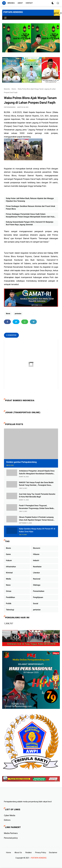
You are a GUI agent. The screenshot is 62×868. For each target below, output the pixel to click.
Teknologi (10, 610)
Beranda (11, 3)
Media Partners (11, 833)
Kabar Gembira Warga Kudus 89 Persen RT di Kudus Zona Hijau (37, 530)
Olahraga (37, 585)
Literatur (36, 573)
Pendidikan (10, 597)
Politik (9, 604)
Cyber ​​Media (10, 815)
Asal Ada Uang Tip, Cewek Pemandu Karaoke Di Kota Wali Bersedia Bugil (37, 495)
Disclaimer (53, 853)
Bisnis (14, 89)
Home (9, 853)
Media (8, 579)
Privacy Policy (41, 853)
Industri (36, 560)
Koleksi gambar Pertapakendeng (22, 462)
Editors (7, 820)
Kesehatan (37, 567)
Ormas (9, 591)
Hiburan (36, 554)
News (8, 585)
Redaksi (29, 853)
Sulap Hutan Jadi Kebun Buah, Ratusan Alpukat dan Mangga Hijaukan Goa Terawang (30, 200)
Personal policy (11, 838)
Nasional (37, 579)
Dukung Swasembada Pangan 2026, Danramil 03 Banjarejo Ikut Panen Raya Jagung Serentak (30, 223)
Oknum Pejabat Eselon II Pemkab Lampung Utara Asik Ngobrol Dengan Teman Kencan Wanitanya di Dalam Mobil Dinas (36, 519)
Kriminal (9, 573)
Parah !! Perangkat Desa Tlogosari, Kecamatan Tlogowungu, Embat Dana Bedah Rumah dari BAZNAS (37, 507)
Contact (29, 3)
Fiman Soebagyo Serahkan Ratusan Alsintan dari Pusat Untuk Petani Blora (31, 208)
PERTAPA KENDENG (13, 12)
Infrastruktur (11, 567)
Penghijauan (38, 597)
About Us (18, 853)
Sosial (36, 604)
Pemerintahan (39, 591)
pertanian (18, 314)
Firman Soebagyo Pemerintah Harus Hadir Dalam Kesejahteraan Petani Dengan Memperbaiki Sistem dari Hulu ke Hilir (30, 216)
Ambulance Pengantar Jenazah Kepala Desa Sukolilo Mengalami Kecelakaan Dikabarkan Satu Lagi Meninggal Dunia (37, 472)
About (20, 3)
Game (8, 554)
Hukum (9, 560)
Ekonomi (37, 548)
